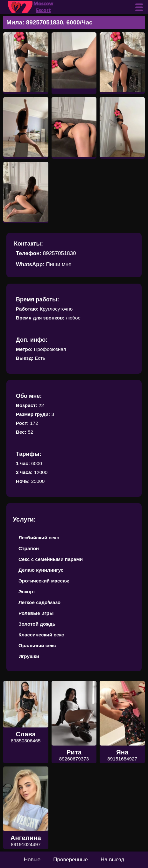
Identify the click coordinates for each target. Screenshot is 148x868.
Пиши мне (59, 264)
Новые (32, 860)
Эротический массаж (44, 581)
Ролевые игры (36, 613)
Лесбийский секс (39, 538)
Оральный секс (37, 645)
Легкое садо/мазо (39, 602)
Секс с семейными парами (51, 559)
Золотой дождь (37, 624)
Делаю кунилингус (41, 570)
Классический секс (41, 635)
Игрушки (29, 656)
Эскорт (27, 592)
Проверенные (70, 860)
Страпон (29, 548)
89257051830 (60, 253)
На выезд (112, 860)
